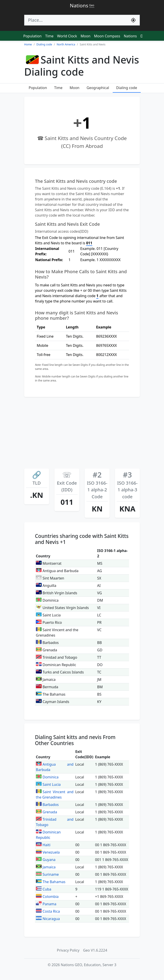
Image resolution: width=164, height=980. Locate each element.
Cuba (44, 889)
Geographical (98, 88)
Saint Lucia (48, 784)
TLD (37, 478)
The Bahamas (51, 882)
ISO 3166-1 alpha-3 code (127, 485)
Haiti (43, 845)
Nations (130, 36)
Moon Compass (107, 36)
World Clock (67, 36)
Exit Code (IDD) (67, 482)
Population (32, 36)
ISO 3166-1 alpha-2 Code (97, 485)
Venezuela (48, 852)
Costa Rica (48, 911)
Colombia (47, 897)
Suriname (47, 874)
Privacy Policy (68, 950)
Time (49, 36)
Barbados (47, 805)
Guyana (46, 860)
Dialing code (127, 88)
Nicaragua (48, 919)
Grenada (46, 812)
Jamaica (46, 867)
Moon (86, 36)
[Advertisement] (82, 434)
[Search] (76, 20)
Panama (46, 904)
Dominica (47, 777)
